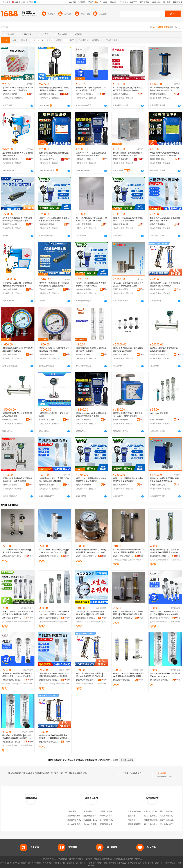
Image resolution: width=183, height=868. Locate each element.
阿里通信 (132, 863)
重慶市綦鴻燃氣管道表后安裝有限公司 (83, 816)
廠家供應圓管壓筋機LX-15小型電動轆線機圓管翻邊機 (18, 154)
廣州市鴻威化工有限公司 (48, 159)
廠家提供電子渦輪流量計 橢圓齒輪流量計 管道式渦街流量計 (128, 349)
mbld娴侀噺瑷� (25, 684)
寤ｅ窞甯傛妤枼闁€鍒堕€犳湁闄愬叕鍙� (51, 618)
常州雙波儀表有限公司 (158, 420)
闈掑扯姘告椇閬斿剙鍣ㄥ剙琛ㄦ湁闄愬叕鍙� (161, 618)
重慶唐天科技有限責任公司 (11, 224)
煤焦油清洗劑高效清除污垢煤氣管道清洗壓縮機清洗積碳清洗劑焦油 (165, 154)
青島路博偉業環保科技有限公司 (85, 289)
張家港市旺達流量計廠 (158, 289)
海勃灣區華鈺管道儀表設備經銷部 (97, 811)
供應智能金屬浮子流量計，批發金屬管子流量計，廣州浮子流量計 (128, 415)
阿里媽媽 (98, 863)
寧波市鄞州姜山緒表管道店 (94, 820)
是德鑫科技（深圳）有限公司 (85, 159)
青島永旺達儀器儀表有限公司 (85, 94)
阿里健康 (170, 863)
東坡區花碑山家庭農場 (169, 820)
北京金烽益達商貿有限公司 (139, 811)
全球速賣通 (47, 863)
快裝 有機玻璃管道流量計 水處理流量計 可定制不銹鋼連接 (91, 349)
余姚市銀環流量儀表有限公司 (122, 354)
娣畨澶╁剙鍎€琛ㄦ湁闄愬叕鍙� (125, 618)
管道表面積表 (136, 773)
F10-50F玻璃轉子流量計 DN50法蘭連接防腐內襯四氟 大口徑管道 (165, 89)
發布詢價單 (162, 773)
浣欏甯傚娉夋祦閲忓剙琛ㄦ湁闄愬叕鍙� (14, 618)
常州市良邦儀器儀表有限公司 (158, 94)
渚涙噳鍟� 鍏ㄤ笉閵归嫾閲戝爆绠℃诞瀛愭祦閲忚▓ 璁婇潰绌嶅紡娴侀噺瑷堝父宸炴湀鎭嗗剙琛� (91, 613)
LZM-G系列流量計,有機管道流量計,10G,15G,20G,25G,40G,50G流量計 (91, 219)
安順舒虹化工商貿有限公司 (155, 811)
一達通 (178, 863)
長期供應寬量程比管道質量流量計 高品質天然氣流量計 (17, 415)
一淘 (76, 863)
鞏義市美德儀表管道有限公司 (111, 816)
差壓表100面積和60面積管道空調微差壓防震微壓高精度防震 (18, 349)
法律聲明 (89, 859)
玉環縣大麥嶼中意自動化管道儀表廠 (114, 811)
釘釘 (163, 863)
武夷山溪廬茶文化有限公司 (171, 816)
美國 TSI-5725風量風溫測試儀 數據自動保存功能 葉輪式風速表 (54, 219)
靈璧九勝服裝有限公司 (169, 811)
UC (144, 863)
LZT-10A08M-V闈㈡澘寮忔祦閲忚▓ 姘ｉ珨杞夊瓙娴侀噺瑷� (17, 551)
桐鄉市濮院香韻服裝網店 (154, 820)
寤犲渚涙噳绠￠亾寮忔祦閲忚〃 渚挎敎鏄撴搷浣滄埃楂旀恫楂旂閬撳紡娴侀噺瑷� (18, 613)
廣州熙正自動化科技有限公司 (11, 485)
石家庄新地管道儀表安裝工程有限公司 (83, 811)
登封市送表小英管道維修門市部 (96, 824)
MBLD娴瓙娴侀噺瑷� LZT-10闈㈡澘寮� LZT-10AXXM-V (165, 675)
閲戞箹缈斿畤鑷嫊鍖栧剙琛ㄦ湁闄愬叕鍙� (14, 556)
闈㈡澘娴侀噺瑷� (172, 622)
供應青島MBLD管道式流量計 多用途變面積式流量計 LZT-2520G (54, 480)
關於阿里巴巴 (118, 859)
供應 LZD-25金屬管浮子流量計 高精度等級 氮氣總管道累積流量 (164, 480)
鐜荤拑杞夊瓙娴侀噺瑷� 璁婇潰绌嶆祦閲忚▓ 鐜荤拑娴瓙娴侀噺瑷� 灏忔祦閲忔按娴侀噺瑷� (128, 613)
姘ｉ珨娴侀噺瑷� (10, 622)
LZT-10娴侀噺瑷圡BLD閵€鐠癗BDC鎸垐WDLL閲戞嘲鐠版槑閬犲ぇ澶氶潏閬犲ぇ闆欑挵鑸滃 (128, 551)
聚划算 (70, 863)
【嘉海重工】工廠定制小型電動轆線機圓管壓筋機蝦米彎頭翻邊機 (17, 284)
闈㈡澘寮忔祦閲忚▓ (10, 684)
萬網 (139, 863)
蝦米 (106, 863)
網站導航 (139, 859)
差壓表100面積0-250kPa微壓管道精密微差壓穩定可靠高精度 (54, 349)
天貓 (63, 863)
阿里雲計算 (114, 863)
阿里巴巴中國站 (34, 863)
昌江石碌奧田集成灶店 (153, 816)
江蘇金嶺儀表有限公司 (122, 159)
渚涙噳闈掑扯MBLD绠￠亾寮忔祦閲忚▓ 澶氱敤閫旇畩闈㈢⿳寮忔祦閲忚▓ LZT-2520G (54, 675)
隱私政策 (107, 859)
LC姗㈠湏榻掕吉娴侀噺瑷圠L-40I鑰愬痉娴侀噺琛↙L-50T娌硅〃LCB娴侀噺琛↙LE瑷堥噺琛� (91, 551)
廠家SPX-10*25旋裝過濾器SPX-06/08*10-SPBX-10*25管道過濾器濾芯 (18, 89)
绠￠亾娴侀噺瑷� (99, 684)
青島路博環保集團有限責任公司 (122, 224)
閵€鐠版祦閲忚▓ (120, 560)
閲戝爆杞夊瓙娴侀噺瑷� (160, 560)
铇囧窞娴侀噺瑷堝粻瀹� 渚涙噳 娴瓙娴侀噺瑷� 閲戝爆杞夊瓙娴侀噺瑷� (165, 551)
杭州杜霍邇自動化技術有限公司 (85, 354)
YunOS (123, 863)
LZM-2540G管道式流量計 (160, 413)
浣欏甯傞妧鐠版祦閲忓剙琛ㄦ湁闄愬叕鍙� (125, 680)
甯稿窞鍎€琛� (82, 622)
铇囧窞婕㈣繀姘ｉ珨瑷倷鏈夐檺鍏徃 (161, 556)
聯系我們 (129, 859)
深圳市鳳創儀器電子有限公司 (85, 420)
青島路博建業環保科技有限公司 (48, 224)
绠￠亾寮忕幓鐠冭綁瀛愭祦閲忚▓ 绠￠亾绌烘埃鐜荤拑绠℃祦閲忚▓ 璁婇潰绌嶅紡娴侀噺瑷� (91, 675)
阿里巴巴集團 (6, 863)
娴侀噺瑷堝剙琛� (96, 622)
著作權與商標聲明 (76, 859)
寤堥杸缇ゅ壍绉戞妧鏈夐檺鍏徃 (161, 680)
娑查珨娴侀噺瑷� (25, 622)
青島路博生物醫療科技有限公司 (85, 485)
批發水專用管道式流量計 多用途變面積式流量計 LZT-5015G (165, 219)
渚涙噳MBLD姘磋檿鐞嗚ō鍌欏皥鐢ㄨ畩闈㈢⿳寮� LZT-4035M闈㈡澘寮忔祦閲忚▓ (17, 675)
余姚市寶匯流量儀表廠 (85, 224)
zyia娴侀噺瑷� (46, 622)
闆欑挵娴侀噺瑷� (134, 560)
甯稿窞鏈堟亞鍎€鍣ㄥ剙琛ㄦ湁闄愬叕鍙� (88, 618)
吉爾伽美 (132, 820)
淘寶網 (57, 863)
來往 (157, 863)
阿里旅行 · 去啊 (86, 863)
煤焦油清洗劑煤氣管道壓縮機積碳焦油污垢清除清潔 (54, 154)
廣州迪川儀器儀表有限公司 (122, 420)
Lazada (91, 866)
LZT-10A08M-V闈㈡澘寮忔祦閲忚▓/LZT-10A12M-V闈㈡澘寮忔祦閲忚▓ (54, 551)
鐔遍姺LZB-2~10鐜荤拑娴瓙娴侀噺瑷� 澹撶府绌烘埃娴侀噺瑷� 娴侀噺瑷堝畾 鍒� (128, 675)
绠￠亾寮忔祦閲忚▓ (47, 684)
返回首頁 (115, 760)
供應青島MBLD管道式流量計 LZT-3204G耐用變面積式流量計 (91, 89)
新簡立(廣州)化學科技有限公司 (158, 159)
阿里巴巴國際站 (20, 863)
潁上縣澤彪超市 (150, 824)
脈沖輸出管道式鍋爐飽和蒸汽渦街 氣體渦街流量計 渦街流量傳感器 (17, 480)
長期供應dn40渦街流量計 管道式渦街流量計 (54, 415)
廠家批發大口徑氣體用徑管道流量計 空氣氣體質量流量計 (165, 349)
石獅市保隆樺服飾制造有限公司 (141, 824)
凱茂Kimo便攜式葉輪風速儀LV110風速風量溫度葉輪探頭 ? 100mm (54, 89)
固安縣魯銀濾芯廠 (10, 94)
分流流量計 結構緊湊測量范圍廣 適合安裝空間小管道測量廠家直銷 (128, 284)
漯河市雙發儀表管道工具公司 (95, 816)
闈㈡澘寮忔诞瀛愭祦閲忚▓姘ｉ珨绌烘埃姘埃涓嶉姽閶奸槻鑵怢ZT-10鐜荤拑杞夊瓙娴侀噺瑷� (17, 737)
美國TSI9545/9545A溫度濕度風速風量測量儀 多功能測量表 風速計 (91, 154)
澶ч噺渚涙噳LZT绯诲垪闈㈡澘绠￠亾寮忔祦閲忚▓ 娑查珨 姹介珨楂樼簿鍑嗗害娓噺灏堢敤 (165, 613)
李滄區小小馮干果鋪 (168, 824)
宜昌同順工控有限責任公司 (11, 354)
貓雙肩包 (132, 816)
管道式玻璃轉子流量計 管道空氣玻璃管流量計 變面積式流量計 (165, 284)
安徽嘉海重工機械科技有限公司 (11, 159)
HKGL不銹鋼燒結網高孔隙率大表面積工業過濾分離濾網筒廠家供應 (128, 89)
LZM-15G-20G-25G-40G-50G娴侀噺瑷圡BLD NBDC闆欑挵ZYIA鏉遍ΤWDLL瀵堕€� (54, 613)
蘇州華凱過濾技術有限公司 (122, 94)
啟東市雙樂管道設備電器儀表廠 (80, 820)
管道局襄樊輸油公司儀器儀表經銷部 (114, 824)
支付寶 (151, 863)
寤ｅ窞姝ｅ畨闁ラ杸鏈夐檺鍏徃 (88, 556)
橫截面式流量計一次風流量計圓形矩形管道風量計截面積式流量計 (128, 154)
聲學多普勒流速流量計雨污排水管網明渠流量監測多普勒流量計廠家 (17, 219)
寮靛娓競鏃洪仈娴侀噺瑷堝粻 (88, 680)
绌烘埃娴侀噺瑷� (84, 684)
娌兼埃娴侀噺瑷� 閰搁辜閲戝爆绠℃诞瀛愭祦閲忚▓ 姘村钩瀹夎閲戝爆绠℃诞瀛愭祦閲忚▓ (54, 737)
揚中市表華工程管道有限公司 (79, 824)
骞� (30, 556)
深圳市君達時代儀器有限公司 (48, 94)
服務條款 (98, 859)
